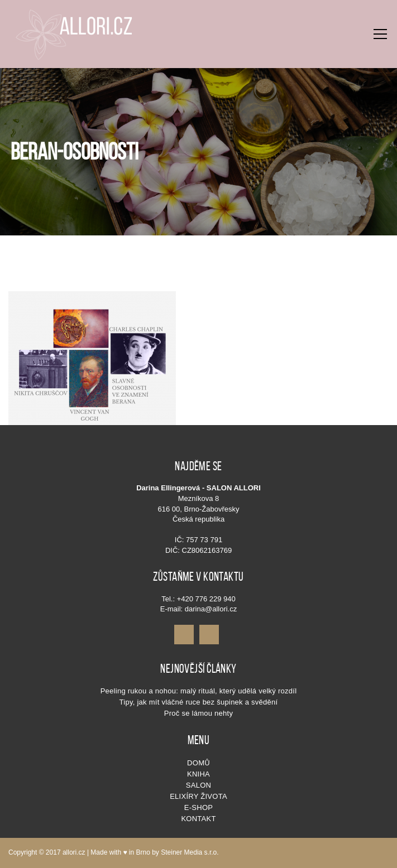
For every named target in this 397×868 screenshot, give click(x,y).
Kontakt (198, 819)
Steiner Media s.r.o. (190, 852)
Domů (198, 763)
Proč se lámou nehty (198, 713)
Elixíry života (198, 796)
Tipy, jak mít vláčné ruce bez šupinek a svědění (199, 702)
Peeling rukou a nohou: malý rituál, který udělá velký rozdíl (199, 691)
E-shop (198, 807)
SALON (198, 785)
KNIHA (198, 774)
